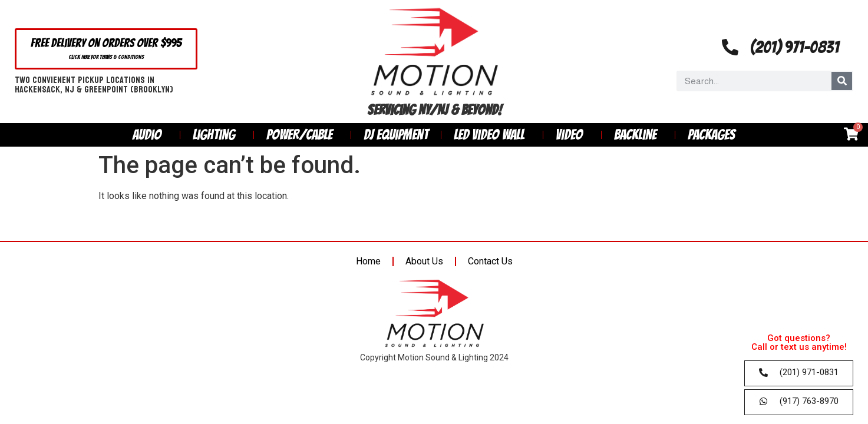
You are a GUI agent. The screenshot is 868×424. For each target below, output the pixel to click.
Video (572, 135)
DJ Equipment (396, 135)
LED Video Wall (492, 135)
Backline (638, 135)
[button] (106, 49)
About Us (424, 261)
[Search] (842, 81)
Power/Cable (302, 135)
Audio (150, 135)
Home (368, 261)
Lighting (217, 135)
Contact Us (490, 261)
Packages (712, 135)
